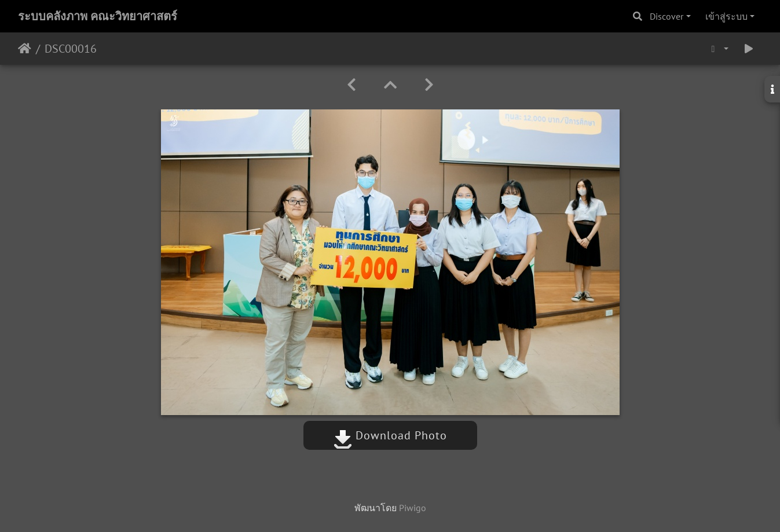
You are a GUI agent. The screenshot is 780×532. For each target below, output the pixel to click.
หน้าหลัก (25, 49)
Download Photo (390, 435)
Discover (667, 16)
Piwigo (413, 508)
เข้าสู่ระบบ (726, 16)
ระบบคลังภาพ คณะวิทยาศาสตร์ (98, 16)
